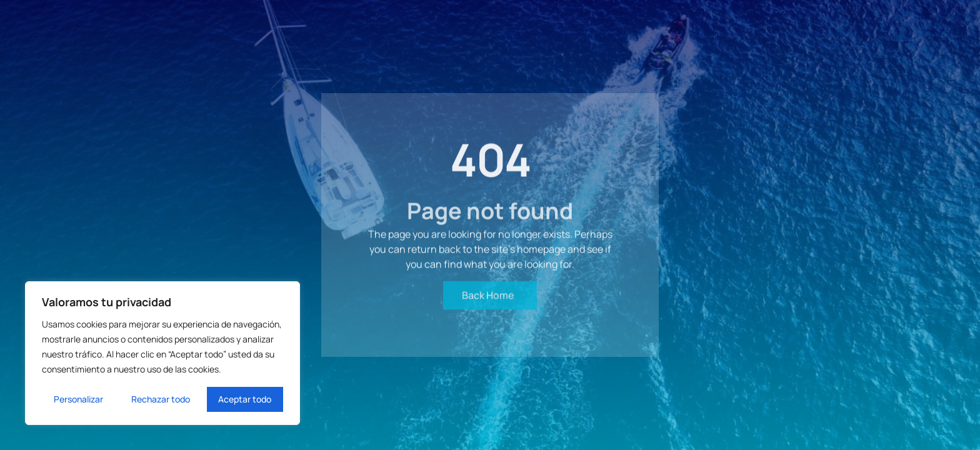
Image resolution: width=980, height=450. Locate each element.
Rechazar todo (161, 399)
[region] (162, 353)
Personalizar (78, 399)
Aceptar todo (245, 399)
